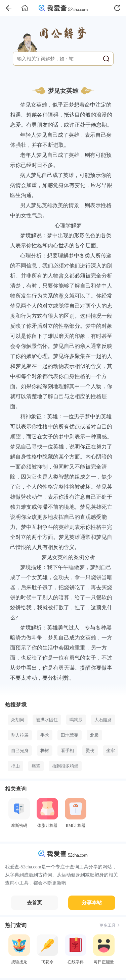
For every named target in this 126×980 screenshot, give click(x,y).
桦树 (45, 751)
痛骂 (36, 766)
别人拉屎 (20, 735)
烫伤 (90, 751)
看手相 (67, 751)
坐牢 (111, 751)
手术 (45, 735)
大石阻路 (103, 720)
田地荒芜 (70, 735)
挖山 (15, 766)
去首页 (34, 903)
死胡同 (18, 720)
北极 (94, 735)
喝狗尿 (76, 720)
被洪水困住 (47, 720)
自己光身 (20, 751)
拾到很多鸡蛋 (65, 766)
